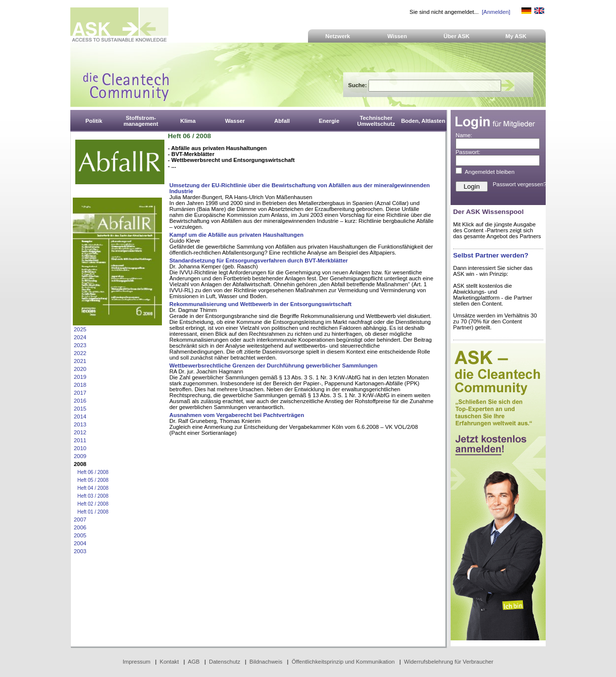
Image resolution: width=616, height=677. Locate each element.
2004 (80, 543)
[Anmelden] (496, 12)
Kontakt (170, 662)
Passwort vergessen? (520, 184)
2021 (80, 361)
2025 (80, 329)
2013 (80, 424)
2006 (80, 527)
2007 (80, 520)
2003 (80, 551)
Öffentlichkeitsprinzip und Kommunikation (343, 662)
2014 (80, 417)
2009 (80, 456)
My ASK (516, 36)
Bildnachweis (266, 662)
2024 (80, 337)
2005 (80, 535)
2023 (80, 345)
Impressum (137, 662)
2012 (80, 432)
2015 (80, 409)
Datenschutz (225, 662)
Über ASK (457, 36)
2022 (80, 353)
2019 (80, 377)
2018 (80, 385)
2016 (80, 401)
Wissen (397, 36)
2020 (80, 369)
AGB (194, 662)
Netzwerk (338, 36)
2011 (80, 440)
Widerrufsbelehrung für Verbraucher (449, 662)
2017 (80, 393)
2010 (80, 448)
